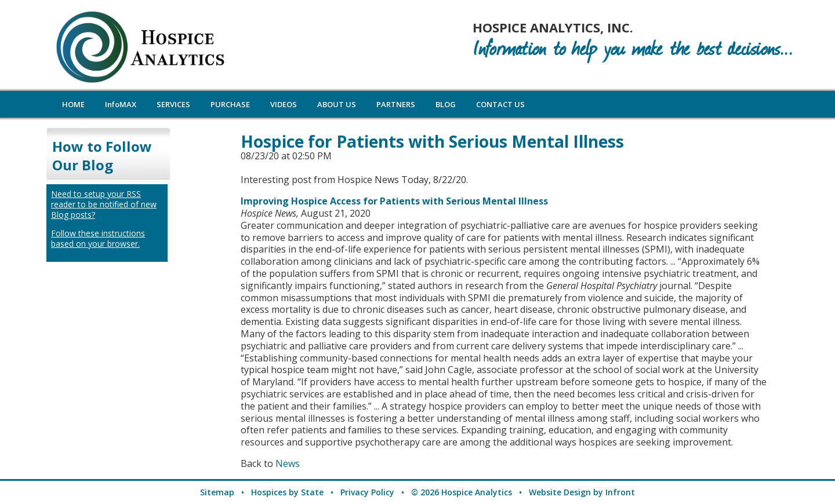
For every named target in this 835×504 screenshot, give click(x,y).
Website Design (560, 492)
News (288, 463)
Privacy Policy (367, 492)
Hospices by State (287, 492)
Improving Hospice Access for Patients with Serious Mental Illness (394, 201)
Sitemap (217, 492)
